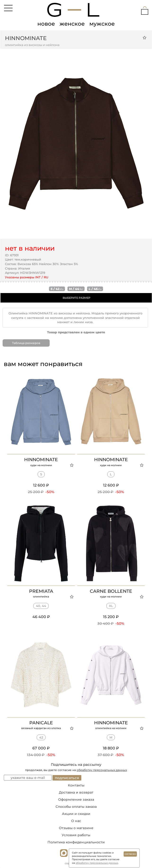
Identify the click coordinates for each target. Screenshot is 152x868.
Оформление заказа (76, 799)
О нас (76, 821)
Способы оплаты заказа (76, 807)
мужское (102, 24)
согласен (130, 854)
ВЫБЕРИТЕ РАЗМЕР (76, 298)
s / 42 (57, 289)
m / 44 (76, 289)
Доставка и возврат (76, 792)
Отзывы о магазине (76, 828)
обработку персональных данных (102, 770)
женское (72, 24)
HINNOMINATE (26, 38)
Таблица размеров (26, 343)
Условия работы (76, 835)
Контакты (76, 785)
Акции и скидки (76, 814)
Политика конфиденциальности (76, 842)
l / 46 (95, 289)
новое (46, 24)
